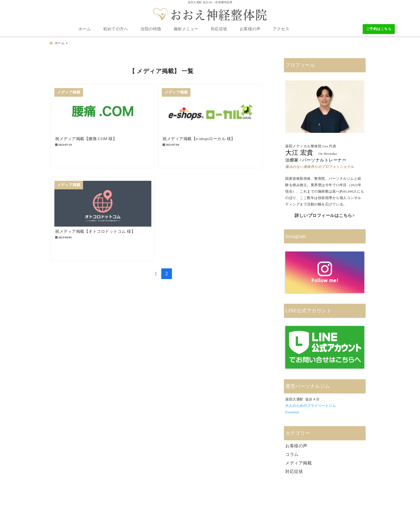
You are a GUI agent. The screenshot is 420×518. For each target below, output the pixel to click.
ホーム (85, 29)
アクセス (281, 29)
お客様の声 (250, 29)
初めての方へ (116, 29)
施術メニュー (186, 29)
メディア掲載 (299, 463)
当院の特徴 (151, 29)
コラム (292, 454)
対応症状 (219, 29)
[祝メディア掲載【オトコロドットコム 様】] (105, 208)
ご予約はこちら (379, 29)
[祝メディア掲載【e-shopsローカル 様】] (216, 112)
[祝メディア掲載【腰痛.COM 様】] (105, 112)
